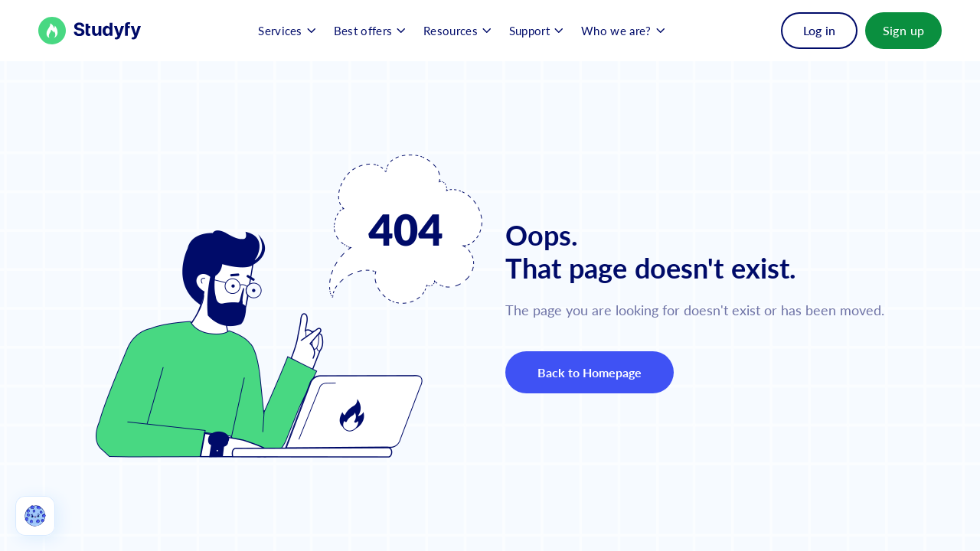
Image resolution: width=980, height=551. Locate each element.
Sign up (904, 30)
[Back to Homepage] (90, 31)
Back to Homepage (590, 372)
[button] (286, 31)
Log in (819, 30)
